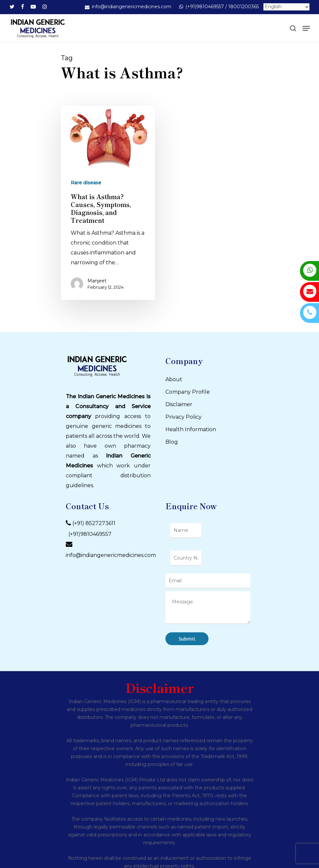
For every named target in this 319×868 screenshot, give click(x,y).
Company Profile (188, 392)
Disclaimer (179, 404)
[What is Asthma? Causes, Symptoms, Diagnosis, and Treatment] (108, 203)
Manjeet (97, 281)
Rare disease (86, 183)
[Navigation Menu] (306, 28)
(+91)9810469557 (89, 534)
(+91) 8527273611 (94, 523)
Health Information (191, 429)
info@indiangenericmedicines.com (111, 555)
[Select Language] (286, 7)
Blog (172, 442)
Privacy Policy (184, 417)
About (174, 379)
